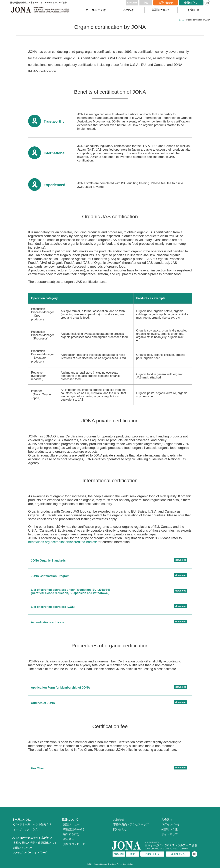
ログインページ (171, 824)
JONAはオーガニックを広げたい (32, 838)
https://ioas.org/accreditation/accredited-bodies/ (62, 542)
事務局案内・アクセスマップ (131, 824)
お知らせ (194, 10)
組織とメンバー (23, 848)
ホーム (181, 20)
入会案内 (167, 819)
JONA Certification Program (50, 576)
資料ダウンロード (74, 844)
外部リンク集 (170, 829)
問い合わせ (120, 829)
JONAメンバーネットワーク (31, 852)
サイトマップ (170, 834)
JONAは (128, 10)
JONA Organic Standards (48, 561)
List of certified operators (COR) (53, 607)
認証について (161, 10)
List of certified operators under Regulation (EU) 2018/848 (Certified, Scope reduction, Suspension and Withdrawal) (71, 591)
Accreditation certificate (47, 622)
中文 (146, 3)
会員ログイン (191, 3)
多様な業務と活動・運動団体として (35, 843)
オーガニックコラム (26, 829)
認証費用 (69, 839)
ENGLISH (132, 3)
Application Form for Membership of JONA (60, 688)
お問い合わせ (166, 3)
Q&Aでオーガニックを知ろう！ (33, 824)
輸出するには (71, 834)
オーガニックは (96, 10)
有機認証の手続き (74, 829)
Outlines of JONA (43, 703)
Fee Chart (38, 768)
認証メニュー (71, 824)
